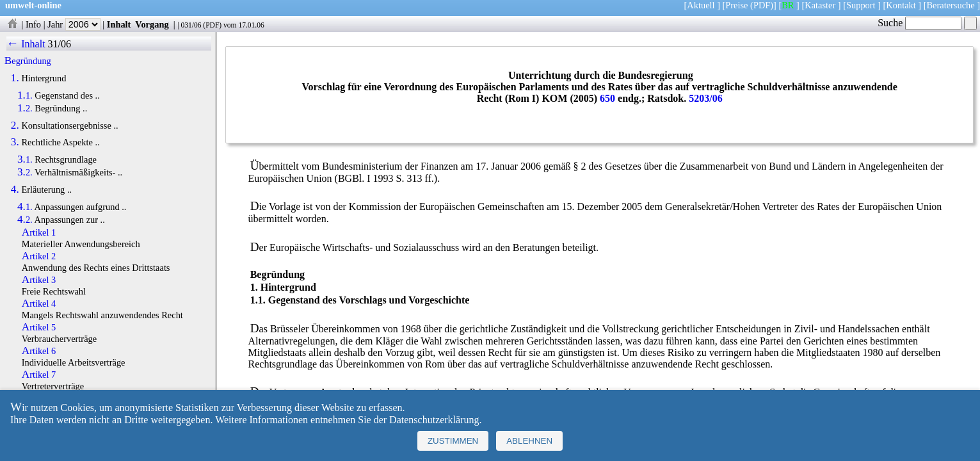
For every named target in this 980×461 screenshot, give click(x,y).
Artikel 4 (39, 303)
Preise (736, 5)
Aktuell (701, 5)
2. (15, 125)
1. (15, 78)
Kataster (820, 5)
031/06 (191, 25)
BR (788, 5)
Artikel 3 (39, 280)
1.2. (25, 108)
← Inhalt (26, 44)
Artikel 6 (39, 351)
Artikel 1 (39, 232)
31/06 (60, 44)
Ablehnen (529, 441)
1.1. (25, 95)
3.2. (25, 172)
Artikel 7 (39, 375)
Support (861, 5)
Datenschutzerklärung (434, 420)
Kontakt (901, 5)
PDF (212, 25)
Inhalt (119, 24)
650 (607, 98)
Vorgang (152, 24)
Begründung (28, 61)
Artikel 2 (39, 256)
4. (15, 190)
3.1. (25, 159)
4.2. (25, 220)
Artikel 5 (39, 327)
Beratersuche (951, 5)
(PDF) (762, 5)
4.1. (25, 207)
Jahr (74, 24)
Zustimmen (453, 441)
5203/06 (705, 98)
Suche (920, 23)
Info (33, 24)
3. (15, 142)
